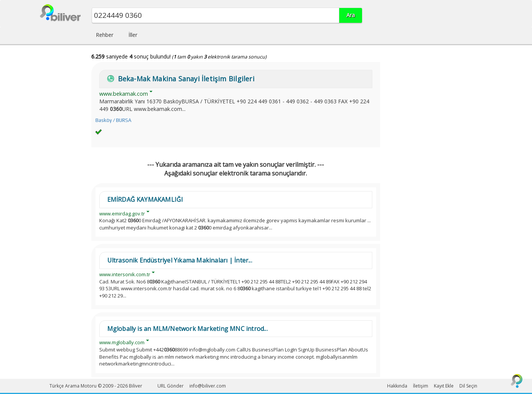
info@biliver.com (208, 386)
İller (133, 35)
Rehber (105, 35)
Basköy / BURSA (113, 120)
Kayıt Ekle (444, 386)
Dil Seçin (468, 386)
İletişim (421, 386)
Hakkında (397, 386)
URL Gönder (171, 386)
